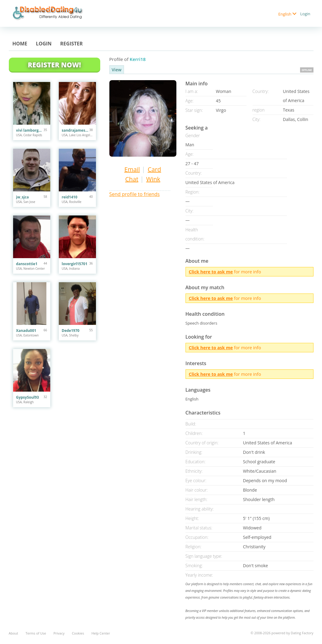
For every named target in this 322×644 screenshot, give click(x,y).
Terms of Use (36, 633)
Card (154, 169)
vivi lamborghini (30, 130)
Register (72, 44)
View (117, 70)
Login (305, 14)
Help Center (101, 633)
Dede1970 (71, 331)
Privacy (59, 633)
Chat (132, 179)
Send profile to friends (135, 194)
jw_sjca (23, 197)
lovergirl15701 (75, 264)
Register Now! (54, 65)
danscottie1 (27, 264)
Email (132, 169)
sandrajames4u (76, 130)
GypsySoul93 (28, 397)
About (14, 633)
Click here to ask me (211, 272)
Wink (153, 179)
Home (20, 44)
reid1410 (70, 197)
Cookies (78, 633)
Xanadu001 (26, 331)
